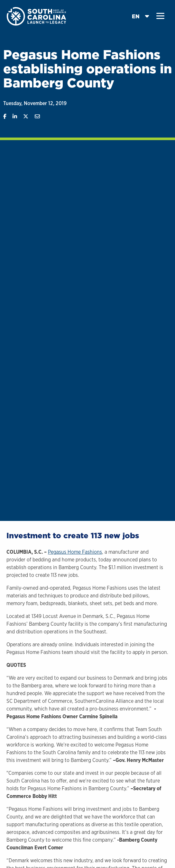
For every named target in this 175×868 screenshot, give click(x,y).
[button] (160, 16)
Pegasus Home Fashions (75, 552)
